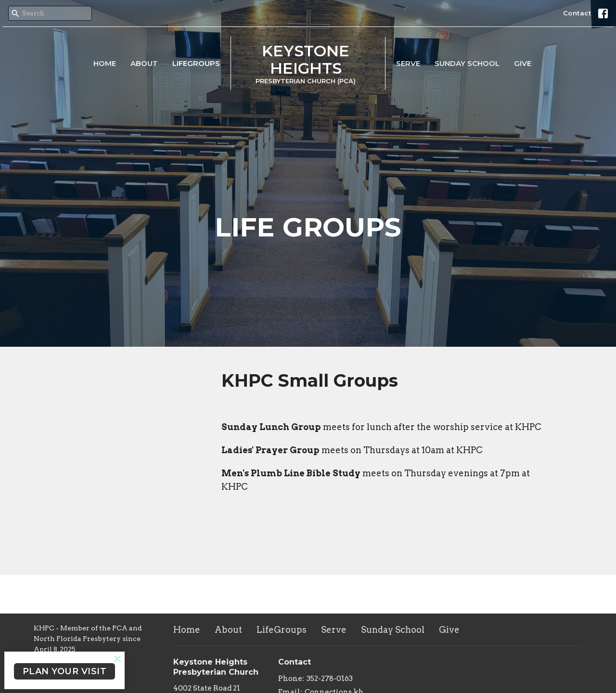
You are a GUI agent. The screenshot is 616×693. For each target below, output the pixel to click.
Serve (408, 63)
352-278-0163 (330, 679)
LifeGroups (196, 63)
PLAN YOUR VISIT (65, 671)
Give (523, 63)
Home (105, 63)
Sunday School (467, 63)
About (144, 63)
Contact (577, 13)
